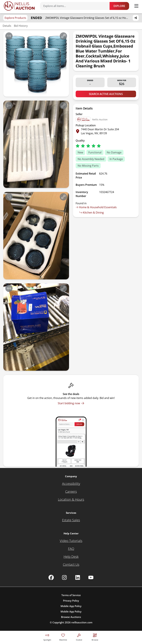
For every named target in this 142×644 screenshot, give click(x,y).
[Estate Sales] (71, 520)
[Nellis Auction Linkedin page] (78, 577)
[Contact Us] (71, 565)
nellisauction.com (82, 622)
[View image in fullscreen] (63, 36)
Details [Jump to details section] (7, 26)
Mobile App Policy (71, 606)
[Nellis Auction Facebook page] (51, 577)
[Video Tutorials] (71, 541)
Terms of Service (71, 595)
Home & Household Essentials (96, 207)
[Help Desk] (71, 557)
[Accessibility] (71, 484)
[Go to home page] (19, 6)
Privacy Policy (71, 601)
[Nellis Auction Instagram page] (64, 577)
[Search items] (76, 6)
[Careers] (71, 492)
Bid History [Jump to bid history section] (21, 26)
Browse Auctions (71, 617)
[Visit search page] (95, 637)
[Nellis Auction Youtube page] (91, 577)
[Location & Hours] (71, 500)
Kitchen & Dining (92, 213)
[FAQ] (71, 549)
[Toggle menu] (136, 6)
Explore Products (15, 18)
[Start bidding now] (71, 403)
